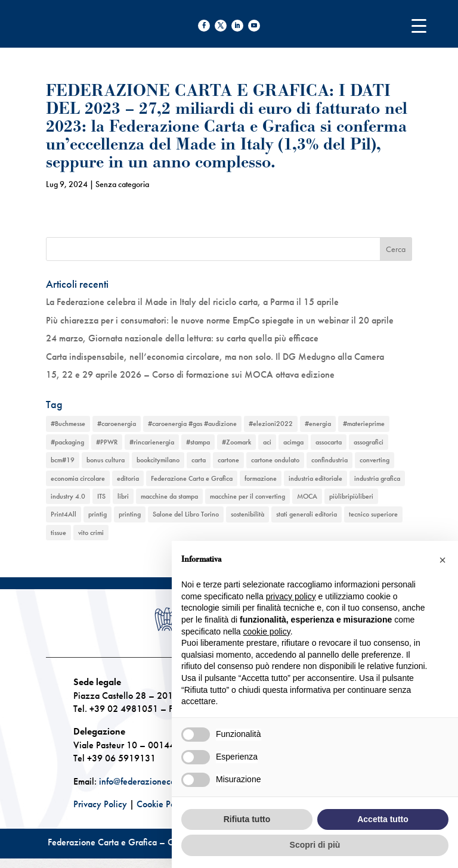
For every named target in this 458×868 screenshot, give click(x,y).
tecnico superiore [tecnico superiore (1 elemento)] (373, 514)
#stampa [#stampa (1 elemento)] (198, 442)
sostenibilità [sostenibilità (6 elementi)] (247, 514)
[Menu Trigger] (419, 25)
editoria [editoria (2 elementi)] (128, 478)
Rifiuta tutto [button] (247, 819)
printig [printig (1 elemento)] (98, 514)
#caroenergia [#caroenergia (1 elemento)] (117, 424)
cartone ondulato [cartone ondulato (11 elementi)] (275, 460)
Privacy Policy (100, 804)
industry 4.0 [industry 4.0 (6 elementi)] (68, 496)
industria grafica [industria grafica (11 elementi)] (377, 478)
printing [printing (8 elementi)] (130, 514)
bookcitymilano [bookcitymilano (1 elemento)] (158, 460)
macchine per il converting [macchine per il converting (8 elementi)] (247, 496)
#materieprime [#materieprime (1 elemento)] (364, 424)
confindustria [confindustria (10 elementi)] (329, 460)
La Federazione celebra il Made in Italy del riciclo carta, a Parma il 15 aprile (192, 302)
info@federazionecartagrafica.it (159, 781)
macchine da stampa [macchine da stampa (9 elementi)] (169, 496)
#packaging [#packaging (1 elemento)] (67, 442)
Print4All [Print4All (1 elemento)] (64, 514)
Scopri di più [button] (315, 845)
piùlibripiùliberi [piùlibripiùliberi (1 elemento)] (351, 496)
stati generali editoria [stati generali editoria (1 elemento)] (307, 514)
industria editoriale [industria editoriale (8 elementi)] (315, 478)
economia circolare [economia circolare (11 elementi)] (78, 478)
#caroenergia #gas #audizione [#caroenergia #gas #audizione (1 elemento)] (192, 424)
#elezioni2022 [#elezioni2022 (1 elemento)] (271, 424)
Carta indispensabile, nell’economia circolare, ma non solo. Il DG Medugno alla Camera (215, 357)
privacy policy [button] (291, 596)
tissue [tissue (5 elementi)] (58, 533)
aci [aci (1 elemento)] (267, 442)
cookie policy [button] (267, 631)
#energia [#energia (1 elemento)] (318, 424)
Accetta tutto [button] (383, 819)
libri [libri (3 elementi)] (123, 496)
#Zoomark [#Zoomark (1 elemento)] (236, 442)
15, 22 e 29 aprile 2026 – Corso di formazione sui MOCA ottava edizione (190, 374)
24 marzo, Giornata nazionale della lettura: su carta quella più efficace (182, 338)
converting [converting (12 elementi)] (375, 460)
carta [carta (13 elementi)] (199, 460)
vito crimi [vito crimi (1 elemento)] (91, 533)
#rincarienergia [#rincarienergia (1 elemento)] (152, 442)
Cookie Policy (163, 804)
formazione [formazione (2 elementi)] (261, 478)
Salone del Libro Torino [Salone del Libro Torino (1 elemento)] (186, 514)
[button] (442, 560)
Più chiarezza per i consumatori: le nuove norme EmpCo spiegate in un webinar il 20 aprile (220, 320)
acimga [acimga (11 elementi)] (293, 442)
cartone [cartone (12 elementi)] (228, 460)
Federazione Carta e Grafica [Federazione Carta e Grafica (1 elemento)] (192, 478)
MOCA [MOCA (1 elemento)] (307, 496)
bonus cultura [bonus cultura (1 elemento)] (106, 460)
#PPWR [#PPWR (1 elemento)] (107, 442)
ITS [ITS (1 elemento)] (101, 496)
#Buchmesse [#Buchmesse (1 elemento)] (68, 424)
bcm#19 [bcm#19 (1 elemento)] (63, 460)
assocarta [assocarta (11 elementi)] (329, 442)
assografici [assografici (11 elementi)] (369, 442)
